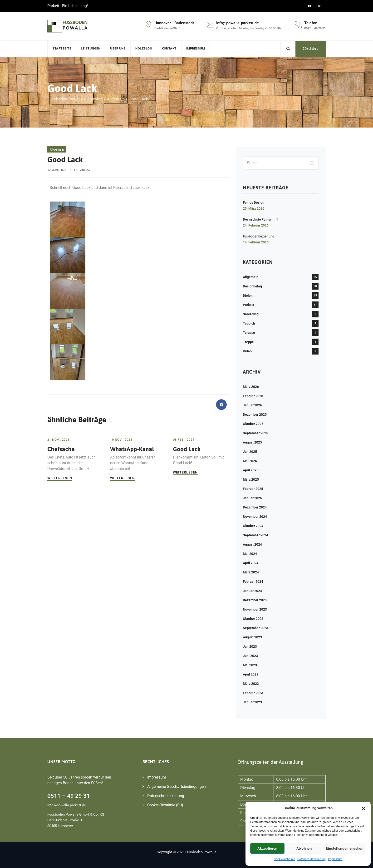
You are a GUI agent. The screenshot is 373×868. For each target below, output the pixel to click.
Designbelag (252, 286)
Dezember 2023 (255, 600)
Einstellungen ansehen (345, 848)
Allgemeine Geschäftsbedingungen (177, 787)
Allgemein (57, 149)
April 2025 (251, 470)
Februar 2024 (253, 582)
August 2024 (252, 544)
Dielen (248, 296)
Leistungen (91, 48)
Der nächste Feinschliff (260, 219)
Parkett (248, 305)
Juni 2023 (250, 656)
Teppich (249, 323)
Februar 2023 (253, 693)
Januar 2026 (252, 405)
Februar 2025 (253, 489)
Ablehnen (304, 848)
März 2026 (251, 387)
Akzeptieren (267, 848)
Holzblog (144, 48)
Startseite (62, 48)
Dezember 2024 (255, 507)
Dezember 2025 (255, 414)
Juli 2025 (250, 452)
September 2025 (255, 433)
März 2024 (251, 572)
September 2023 (255, 628)
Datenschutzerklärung (312, 859)
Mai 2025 (250, 461)
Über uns (118, 48)
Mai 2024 (250, 554)
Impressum (335, 859)
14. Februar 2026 (256, 242)
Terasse (249, 333)
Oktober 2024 (253, 526)
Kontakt (169, 48)
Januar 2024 (252, 591)
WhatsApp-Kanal (132, 449)
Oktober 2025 (253, 424)
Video (247, 351)
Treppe (248, 342)
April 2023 (251, 674)
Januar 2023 (252, 702)
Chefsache (61, 449)
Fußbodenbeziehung (259, 236)
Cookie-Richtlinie (284, 859)
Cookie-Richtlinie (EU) (165, 805)
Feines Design (254, 202)
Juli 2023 (250, 646)
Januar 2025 (252, 498)
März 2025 (251, 479)
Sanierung (251, 314)
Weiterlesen (60, 478)
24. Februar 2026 (256, 225)
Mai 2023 (250, 665)
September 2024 (255, 535)
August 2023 (252, 637)
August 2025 (252, 442)
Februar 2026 (253, 396)
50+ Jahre (311, 49)
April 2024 (251, 563)
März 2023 (251, 684)
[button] (363, 808)
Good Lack (187, 449)
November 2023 (255, 609)
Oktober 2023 (253, 619)
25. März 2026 (254, 208)
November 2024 (255, 517)
